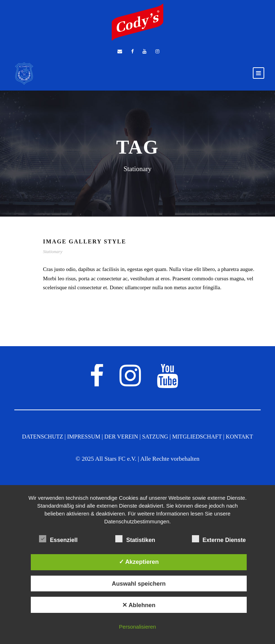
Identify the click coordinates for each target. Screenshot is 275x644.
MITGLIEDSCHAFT (197, 437)
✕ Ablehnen (139, 605)
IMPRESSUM (83, 437)
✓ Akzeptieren (139, 562)
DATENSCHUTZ (43, 437)
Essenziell (58, 539)
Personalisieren (137, 627)
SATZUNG (155, 437)
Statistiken (135, 539)
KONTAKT (239, 437)
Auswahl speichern (139, 584)
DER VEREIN (121, 437)
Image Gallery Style (85, 241)
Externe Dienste (219, 539)
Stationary (53, 251)
